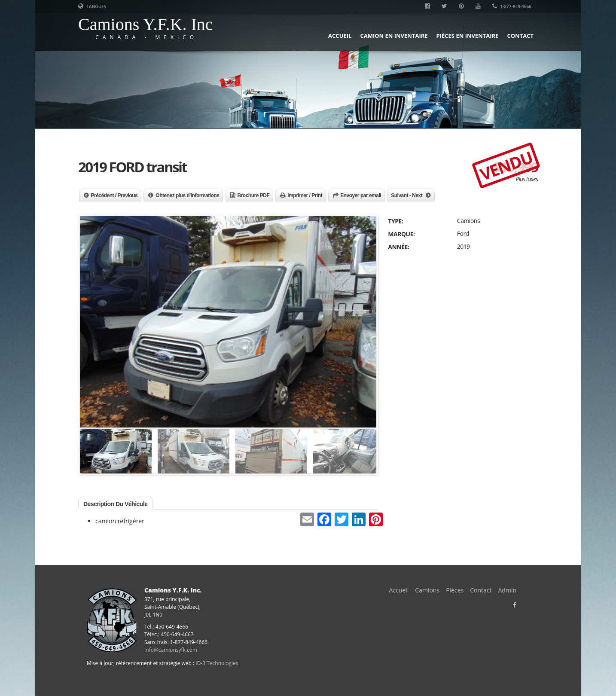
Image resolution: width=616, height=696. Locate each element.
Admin (508, 590)
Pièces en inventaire (468, 36)
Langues (92, 6)
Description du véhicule (116, 504)
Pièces (455, 590)
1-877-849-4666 (512, 6)
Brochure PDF (254, 195)
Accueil (340, 36)
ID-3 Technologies (217, 663)
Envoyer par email (361, 195)
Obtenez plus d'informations (187, 195)
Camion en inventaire (394, 36)
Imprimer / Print (305, 195)
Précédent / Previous (114, 195)
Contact (520, 36)
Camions (427, 590)
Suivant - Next (407, 195)
